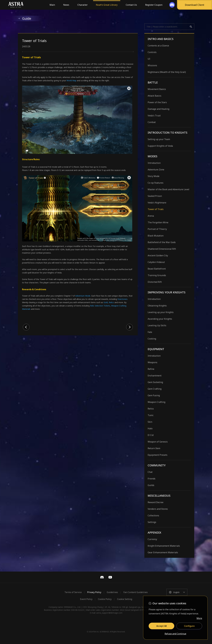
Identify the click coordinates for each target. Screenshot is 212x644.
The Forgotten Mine (158, 222)
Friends (152, 479)
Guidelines (112, 592)
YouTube (110, 577)
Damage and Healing (158, 109)
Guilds (151, 485)
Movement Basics (157, 89)
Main (52, 5)
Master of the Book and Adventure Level (168, 189)
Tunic (151, 415)
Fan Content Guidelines (136, 592)
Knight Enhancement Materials (164, 546)
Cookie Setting (125, 599)
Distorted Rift (155, 282)
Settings (152, 522)
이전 (26, 327)
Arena (151, 216)
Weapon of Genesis (158, 442)
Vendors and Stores (158, 509)
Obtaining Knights (157, 306)
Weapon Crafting (156, 402)
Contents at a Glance (158, 46)
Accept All (162, 626)
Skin (150, 422)
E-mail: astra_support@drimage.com (106, 613)
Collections (153, 516)
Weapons (152, 362)
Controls (152, 52)
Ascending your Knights (160, 319)
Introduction (154, 163)
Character (83, 5)
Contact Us (131, 5)
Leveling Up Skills (157, 325)
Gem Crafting (155, 389)
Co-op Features (156, 183)
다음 (129, 327)
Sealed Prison (155, 196)
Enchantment (155, 376)
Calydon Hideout (156, 262)
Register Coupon (154, 5)
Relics (151, 409)
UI (149, 59)
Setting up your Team (159, 139)
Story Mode (154, 176)
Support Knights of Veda (160, 146)
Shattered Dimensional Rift (162, 249)
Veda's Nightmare (157, 203)
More (199, 618)
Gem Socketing (155, 382)
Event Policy (86, 599)
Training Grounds (157, 275)
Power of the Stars (157, 102)
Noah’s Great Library (107, 5)
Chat (150, 472)
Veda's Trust (154, 116)
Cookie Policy (105, 599)
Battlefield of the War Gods (162, 242)
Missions (152, 65)
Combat (152, 122)
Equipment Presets (158, 455)
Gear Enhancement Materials (163, 552)
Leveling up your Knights (161, 312)
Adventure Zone (156, 170)
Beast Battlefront (157, 269)
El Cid (151, 435)
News (66, 5)
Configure (189, 626)
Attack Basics (154, 96)
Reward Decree (156, 502)
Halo (150, 428)
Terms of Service (73, 592)
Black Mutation (156, 236)
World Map (71, 80)
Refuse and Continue (175, 634)
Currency (152, 539)
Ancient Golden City (158, 255)
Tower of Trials (156, 209)
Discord (102, 577)
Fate (150, 332)
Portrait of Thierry (157, 229)
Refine (151, 369)
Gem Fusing (154, 395)
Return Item (154, 448)
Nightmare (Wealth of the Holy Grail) (167, 72)
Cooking (152, 339)
